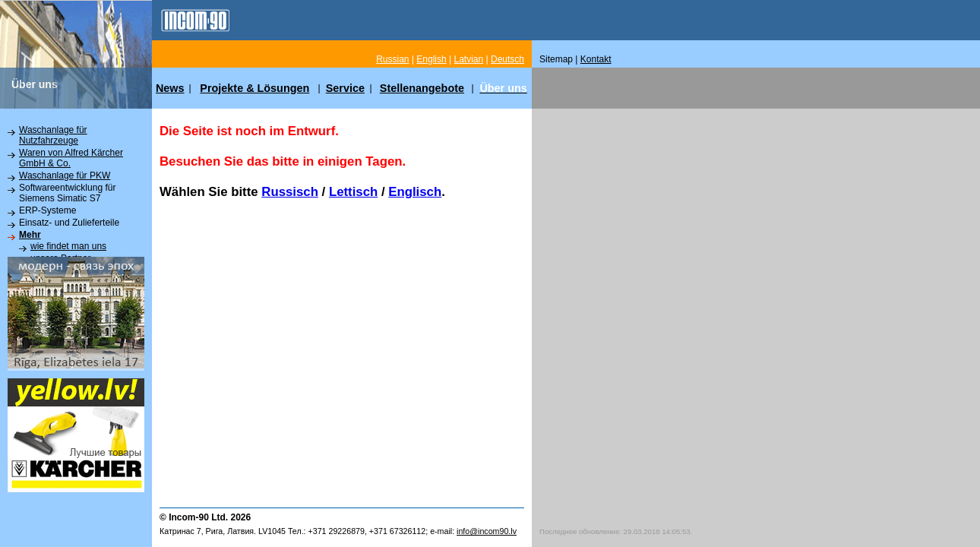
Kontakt (596, 59)
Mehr (30, 235)
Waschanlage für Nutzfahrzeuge (53, 135)
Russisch (290, 192)
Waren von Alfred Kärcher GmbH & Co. (71, 158)
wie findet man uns (68, 246)
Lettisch (353, 192)
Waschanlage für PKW (65, 175)
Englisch (415, 192)
